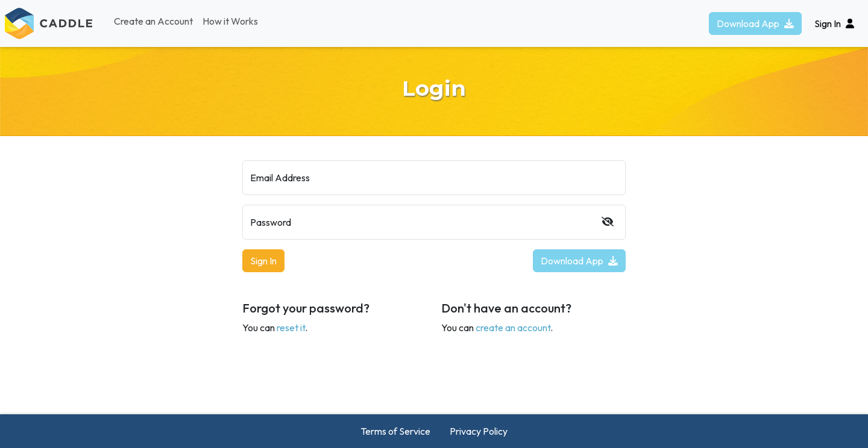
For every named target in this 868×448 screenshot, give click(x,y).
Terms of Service (395, 431)
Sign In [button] (834, 23)
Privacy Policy (479, 431)
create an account (513, 328)
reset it (291, 328)
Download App (755, 23)
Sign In (263, 261)
